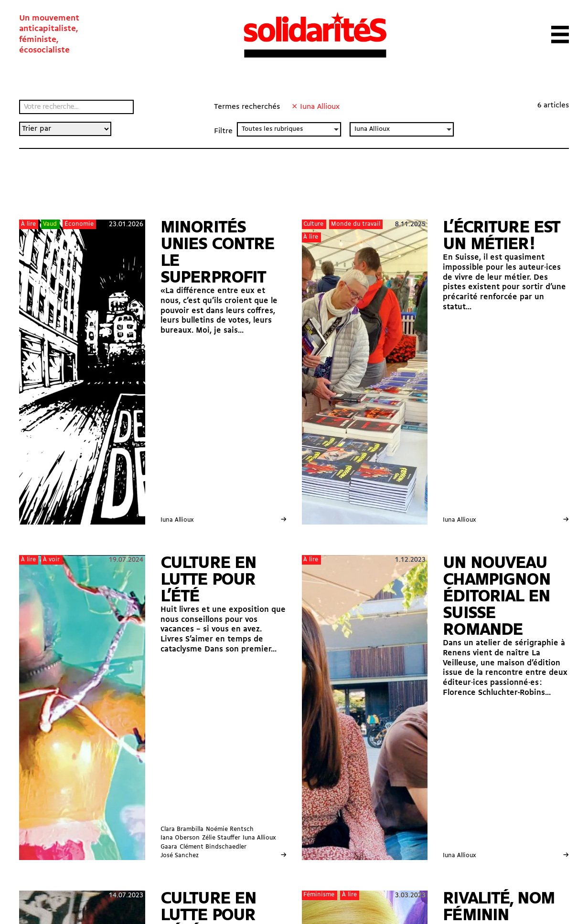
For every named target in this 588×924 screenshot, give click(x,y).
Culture (313, 224)
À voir (51, 560)
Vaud (50, 224)
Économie (79, 224)
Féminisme (319, 895)
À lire (28, 224)
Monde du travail (356, 224)
